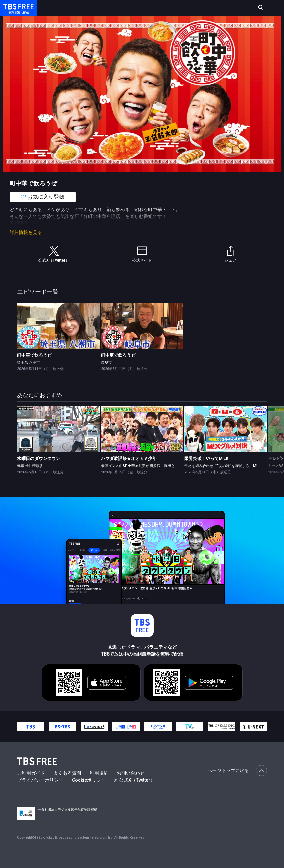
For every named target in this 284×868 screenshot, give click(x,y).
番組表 (268, 10)
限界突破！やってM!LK (206, 472)
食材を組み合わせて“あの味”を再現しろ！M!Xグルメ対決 (231, 479)
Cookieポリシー (89, 793)
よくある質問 (67, 786)
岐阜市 (106, 376)
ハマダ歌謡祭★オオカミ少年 (129, 472)
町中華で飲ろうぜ (34, 368)
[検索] (224, 10)
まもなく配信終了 (101, 26)
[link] (58, 339)
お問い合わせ (131, 786)
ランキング (119, 10)
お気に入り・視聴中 (186, 10)
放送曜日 (95, 10)
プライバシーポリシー (40, 793)
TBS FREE (17, 12)
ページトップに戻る (237, 784)
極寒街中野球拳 (30, 479)
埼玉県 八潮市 (29, 376)
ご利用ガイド (31, 786)
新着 (72, 26)
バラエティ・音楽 (165, 26)
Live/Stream (148, 7)
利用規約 (99, 786)
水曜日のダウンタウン (39, 472)
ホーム (75, 10)
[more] (189, 27)
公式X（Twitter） (135, 793)
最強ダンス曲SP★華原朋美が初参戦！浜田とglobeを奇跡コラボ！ (156, 479)
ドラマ (133, 26)
